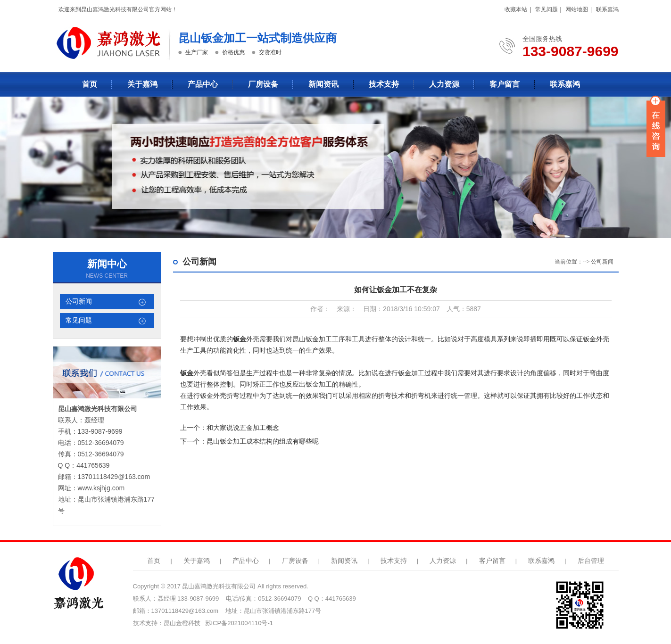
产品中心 (203, 84)
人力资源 (444, 84)
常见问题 (547, 9)
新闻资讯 (323, 84)
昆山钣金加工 (312, 339)
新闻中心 (107, 264)
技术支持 (384, 84)
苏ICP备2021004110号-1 (239, 623)
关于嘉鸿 (142, 84)
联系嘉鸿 (607, 9)
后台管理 (591, 561)
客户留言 (505, 84)
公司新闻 (79, 301)
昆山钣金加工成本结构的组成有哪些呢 (263, 441)
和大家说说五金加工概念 (243, 428)
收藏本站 (516, 9)
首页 (90, 84)
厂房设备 (263, 84)
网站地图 (577, 9)
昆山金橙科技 (182, 623)
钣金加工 (411, 373)
